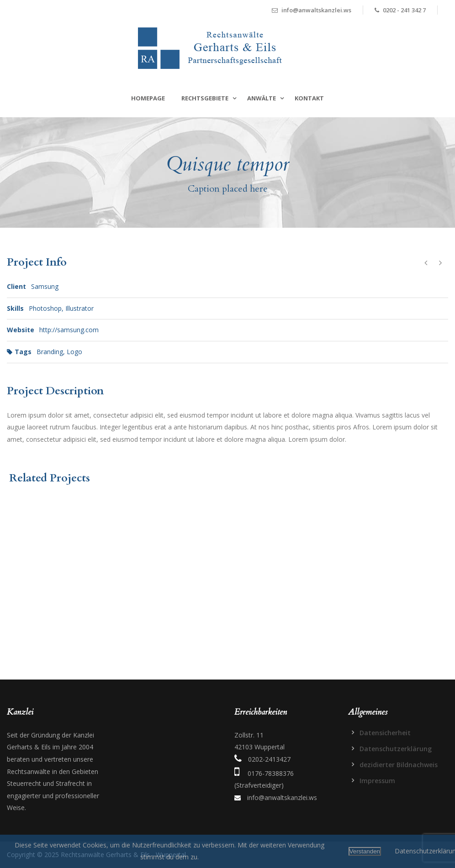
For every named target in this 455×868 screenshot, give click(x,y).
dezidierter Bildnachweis (399, 765)
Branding (50, 352)
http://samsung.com (69, 330)
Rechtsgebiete (205, 98)
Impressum (377, 781)
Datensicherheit (385, 733)
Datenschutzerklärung (396, 749)
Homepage (148, 98)
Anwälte (262, 98)
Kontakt (309, 98)
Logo (74, 352)
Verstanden (365, 851)
